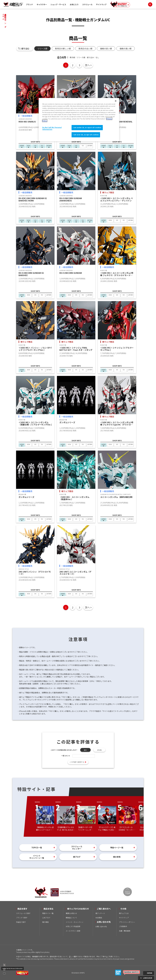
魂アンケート (100, 913)
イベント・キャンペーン (75, 922)
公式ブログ (46, 918)
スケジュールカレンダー (77, 848)
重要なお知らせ (71, 913)
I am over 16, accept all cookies (86, 135)
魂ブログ (77, 857)
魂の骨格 (117, 857)
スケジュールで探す (23, 913)
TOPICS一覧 (37, 848)
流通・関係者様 (125, 931)
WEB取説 (99, 918)
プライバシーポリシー (127, 922)
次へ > (88, 65)
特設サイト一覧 (48, 913)
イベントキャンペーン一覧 (37, 857)
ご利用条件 (123, 926)
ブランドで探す (22, 918)
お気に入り (74, 4)
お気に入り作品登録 (73, 926)
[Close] (116, 101)
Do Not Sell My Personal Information (13, 968)
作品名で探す (21, 922)
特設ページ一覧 (117, 848)
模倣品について (71, 918)
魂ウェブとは (124, 913)
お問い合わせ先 (101, 927)
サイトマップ (101, 4)
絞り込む (25, 49)
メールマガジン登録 (73, 931)
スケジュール (87, 4)
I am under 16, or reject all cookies (87, 127)
